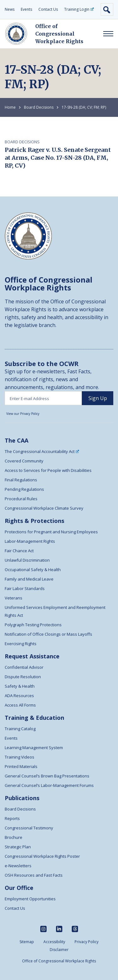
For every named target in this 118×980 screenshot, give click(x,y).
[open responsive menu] (108, 34)
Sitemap (27, 942)
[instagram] (43, 929)
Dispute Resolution (23, 677)
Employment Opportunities (30, 899)
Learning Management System (34, 748)
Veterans (14, 598)
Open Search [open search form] (107, 9)
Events (26, 9)
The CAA (17, 440)
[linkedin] (59, 929)
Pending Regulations (24, 489)
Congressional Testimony (29, 828)
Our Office (19, 888)
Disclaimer (59, 950)
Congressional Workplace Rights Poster (42, 856)
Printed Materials (21, 766)
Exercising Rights (21, 644)
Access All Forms (20, 705)
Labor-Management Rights (30, 541)
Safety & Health (20, 686)
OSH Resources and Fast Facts (34, 875)
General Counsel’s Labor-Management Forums (49, 785)
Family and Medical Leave (29, 579)
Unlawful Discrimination (27, 560)
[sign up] (98, 398)
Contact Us (48, 9)
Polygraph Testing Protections (33, 625)
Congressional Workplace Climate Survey (44, 508)
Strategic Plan (18, 847)
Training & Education (34, 718)
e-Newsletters (18, 866)
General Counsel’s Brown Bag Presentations (47, 776)
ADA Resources (19, 696)
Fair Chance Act (19, 551)
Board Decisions (39, 107)
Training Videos (20, 757)
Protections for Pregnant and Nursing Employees (51, 532)
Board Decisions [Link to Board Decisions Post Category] (22, 142)
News (10, 9)
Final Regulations (21, 480)
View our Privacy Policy (23, 414)
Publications (22, 798)
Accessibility (54, 942)
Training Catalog (20, 729)
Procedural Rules (21, 499)
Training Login (79, 9)
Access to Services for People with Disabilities (48, 470)
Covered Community (24, 461)
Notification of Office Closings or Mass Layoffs (48, 634)
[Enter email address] (43, 398)
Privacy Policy (87, 942)
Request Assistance (32, 656)
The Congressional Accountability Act (42, 451)
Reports (12, 818)
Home (10, 107)
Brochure (14, 837)
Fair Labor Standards (25, 588)
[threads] (75, 929)
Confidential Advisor (24, 667)
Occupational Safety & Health (33, 570)
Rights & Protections (34, 521)
